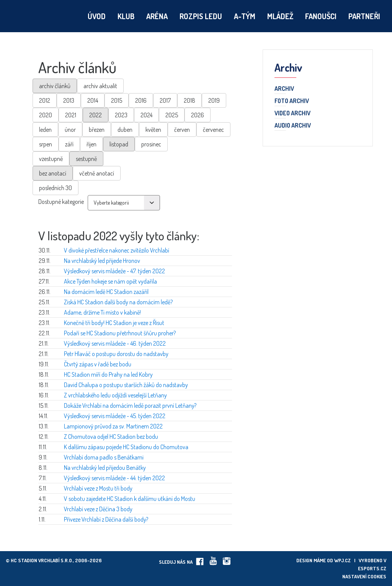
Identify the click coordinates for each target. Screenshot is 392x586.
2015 (117, 100)
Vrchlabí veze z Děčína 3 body (98, 509)
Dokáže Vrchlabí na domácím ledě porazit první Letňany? (130, 405)
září (69, 144)
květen (153, 130)
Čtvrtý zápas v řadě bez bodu (98, 364)
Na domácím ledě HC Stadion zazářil (106, 292)
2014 (93, 100)
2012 (45, 100)
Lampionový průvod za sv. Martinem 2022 (113, 426)
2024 (146, 115)
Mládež (280, 16)
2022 (96, 115)
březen (97, 130)
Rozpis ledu (201, 16)
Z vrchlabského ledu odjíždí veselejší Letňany (115, 395)
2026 (198, 115)
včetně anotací (97, 173)
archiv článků (55, 86)
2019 (214, 100)
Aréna (157, 16)
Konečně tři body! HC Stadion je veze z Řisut (114, 323)
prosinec (151, 144)
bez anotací (53, 173)
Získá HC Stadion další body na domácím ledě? (118, 302)
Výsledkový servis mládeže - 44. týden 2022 (114, 478)
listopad (119, 144)
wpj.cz (342, 560)
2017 (165, 100)
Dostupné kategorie (61, 202)
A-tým (245, 16)
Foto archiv (292, 101)
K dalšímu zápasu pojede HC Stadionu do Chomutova (126, 447)
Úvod (97, 16)
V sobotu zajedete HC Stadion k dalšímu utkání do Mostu (130, 499)
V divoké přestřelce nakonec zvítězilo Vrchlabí (117, 250)
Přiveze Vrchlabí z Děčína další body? (106, 519)
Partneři (364, 16)
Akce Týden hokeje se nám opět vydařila (110, 281)
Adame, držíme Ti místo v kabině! (102, 312)
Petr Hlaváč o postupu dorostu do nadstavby (116, 354)
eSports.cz (372, 568)
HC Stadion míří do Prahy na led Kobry (108, 374)
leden (45, 130)
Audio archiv (293, 126)
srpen (46, 144)
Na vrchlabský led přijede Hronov (102, 261)
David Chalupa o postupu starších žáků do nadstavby (126, 385)
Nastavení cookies (364, 576)
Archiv (284, 89)
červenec (213, 130)
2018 (189, 100)
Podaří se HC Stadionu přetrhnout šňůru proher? (120, 333)
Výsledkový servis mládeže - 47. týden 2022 (114, 271)
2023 (121, 115)
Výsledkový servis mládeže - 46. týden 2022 (115, 343)
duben (125, 130)
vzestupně (51, 159)
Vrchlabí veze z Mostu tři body (98, 488)
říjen (91, 144)
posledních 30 (56, 188)
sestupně (86, 159)
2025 (172, 115)
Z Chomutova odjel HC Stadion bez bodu (111, 437)
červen (182, 130)
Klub (126, 16)
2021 (71, 115)
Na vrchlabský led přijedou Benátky (105, 468)
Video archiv (292, 113)
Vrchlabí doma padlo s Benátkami (104, 457)
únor (70, 130)
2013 (69, 100)
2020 (46, 115)
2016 (141, 100)
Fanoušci (321, 16)
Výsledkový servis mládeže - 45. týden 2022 (115, 416)
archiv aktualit (100, 86)
